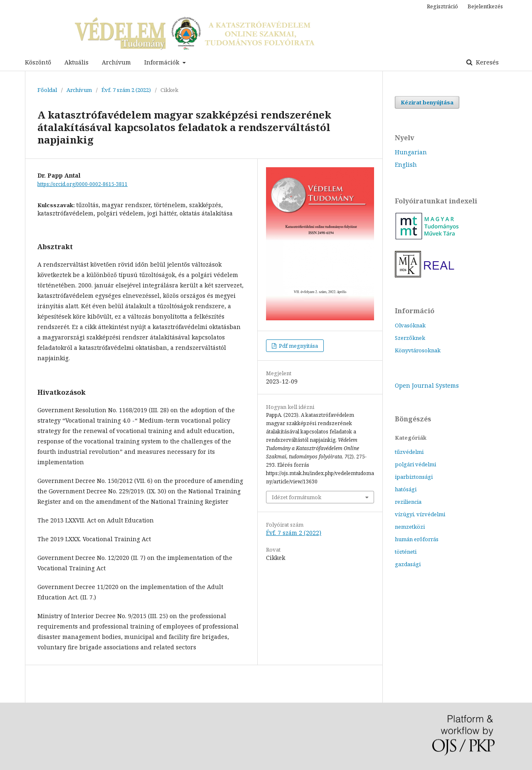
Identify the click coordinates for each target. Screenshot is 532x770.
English (406, 165)
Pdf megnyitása (298, 346)
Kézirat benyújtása (427, 102)
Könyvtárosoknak (418, 350)
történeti (406, 552)
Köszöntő (38, 62)
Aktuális (76, 62)
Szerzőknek (410, 338)
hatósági (406, 489)
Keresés (486, 62)
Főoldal (47, 90)
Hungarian (411, 152)
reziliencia (408, 502)
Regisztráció (442, 6)
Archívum (116, 62)
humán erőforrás (417, 539)
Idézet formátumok (297, 497)
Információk (163, 62)
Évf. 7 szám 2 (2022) (126, 90)
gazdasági (408, 564)
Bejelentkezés (485, 6)
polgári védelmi (415, 464)
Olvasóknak (410, 325)
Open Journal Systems (427, 385)
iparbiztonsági (414, 477)
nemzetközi (410, 527)
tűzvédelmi (409, 452)
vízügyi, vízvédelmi (420, 514)
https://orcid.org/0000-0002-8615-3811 (83, 184)
